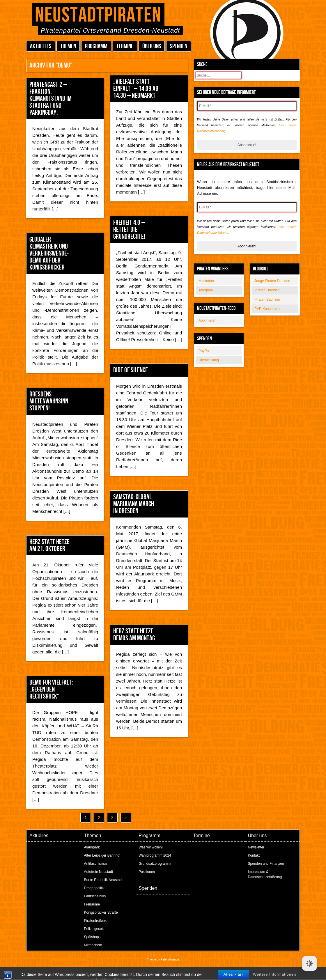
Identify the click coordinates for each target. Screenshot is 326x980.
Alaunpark (92, 847)
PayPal (204, 351)
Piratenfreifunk (95, 921)
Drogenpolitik (94, 888)
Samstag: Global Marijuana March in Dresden (134, 504)
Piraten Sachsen (267, 300)
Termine (125, 46)
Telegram (206, 290)
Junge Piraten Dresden (272, 281)
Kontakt (254, 855)
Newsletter (256, 847)
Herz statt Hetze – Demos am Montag (136, 635)
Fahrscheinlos (95, 896)
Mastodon (206, 281)
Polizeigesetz (94, 929)
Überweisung (209, 360)
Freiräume (92, 904)
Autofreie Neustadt (99, 872)
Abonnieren (207, 320)
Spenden (179, 46)
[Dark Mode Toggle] (309, 963)
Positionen (147, 872)
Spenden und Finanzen (266, 864)
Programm (96, 46)
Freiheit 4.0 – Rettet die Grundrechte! (129, 230)
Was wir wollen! (151, 847)
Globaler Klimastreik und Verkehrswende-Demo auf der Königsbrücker (49, 253)
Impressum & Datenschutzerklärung (265, 874)
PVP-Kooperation (268, 309)
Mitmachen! (93, 945)
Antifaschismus (96, 864)
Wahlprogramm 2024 (155, 855)
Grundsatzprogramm (155, 864)
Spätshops (92, 937)
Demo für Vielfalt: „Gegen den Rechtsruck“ (51, 689)
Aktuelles (41, 46)
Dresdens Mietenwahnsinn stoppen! (49, 401)
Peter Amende (170, 959)
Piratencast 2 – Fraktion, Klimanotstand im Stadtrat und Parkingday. (51, 99)
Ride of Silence (131, 370)
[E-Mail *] (247, 106)
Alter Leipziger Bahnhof (102, 855)
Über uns (152, 46)
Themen (68, 46)
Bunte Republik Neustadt (103, 880)
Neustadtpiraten (98, 15)
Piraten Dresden (267, 290)
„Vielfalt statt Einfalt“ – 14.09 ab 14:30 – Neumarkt (136, 89)
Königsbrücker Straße (101, 912)
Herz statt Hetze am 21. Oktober (49, 545)
